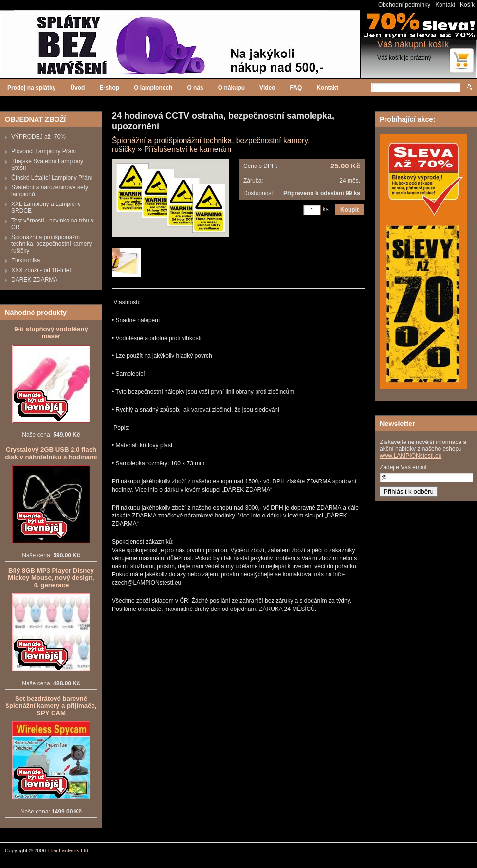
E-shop (109, 88)
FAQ (296, 88)
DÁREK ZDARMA (34, 280)
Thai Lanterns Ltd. (68, 850)
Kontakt (445, 5)
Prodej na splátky (31, 88)
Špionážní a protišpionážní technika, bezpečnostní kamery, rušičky (52, 244)
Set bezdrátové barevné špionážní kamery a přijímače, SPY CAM (51, 706)
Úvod (77, 88)
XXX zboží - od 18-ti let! (42, 270)
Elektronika (26, 260)
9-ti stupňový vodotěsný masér (51, 332)
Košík (467, 5)
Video (267, 88)
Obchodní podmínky (404, 5)
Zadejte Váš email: (404, 467)
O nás (195, 88)
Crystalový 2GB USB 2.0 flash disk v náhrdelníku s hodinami (51, 453)
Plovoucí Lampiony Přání (44, 151)
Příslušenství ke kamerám (188, 149)
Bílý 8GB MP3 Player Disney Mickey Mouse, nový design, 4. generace (51, 578)
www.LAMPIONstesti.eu (411, 456)
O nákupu (231, 88)
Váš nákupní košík (413, 44)
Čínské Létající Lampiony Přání (52, 178)
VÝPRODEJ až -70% (38, 137)
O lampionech (153, 88)
